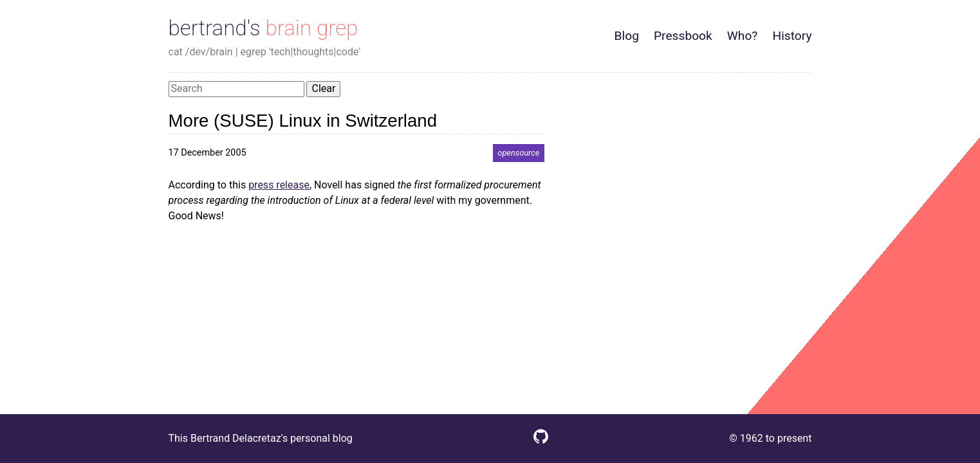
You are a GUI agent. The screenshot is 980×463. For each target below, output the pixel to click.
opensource (518, 153)
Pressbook (683, 36)
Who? (743, 36)
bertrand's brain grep (263, 28)
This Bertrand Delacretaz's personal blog (261, 438)
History (792, 36)
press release (279, 185)
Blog (627, 36)
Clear (323, 88)
